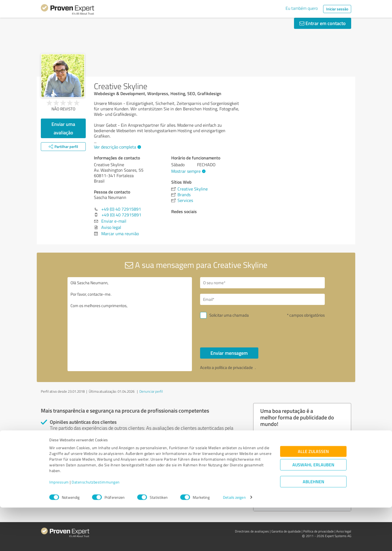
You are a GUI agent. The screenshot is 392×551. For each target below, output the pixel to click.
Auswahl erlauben (313, 508)
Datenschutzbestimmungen (96, 526)
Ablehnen (313, 525)
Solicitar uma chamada (229, 315)
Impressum (59, 526)
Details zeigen (234, 541)
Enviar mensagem (229, 353)
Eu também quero (302, 8)
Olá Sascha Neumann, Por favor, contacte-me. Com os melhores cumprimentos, (130, 324)
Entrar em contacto (323, 23)
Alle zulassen (313, 495)
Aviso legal (111, 227)
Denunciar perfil (151, 391)
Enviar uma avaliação (63, 128)
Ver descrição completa (117, 147)
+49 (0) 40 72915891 (121, 209)
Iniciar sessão (337, 9)
